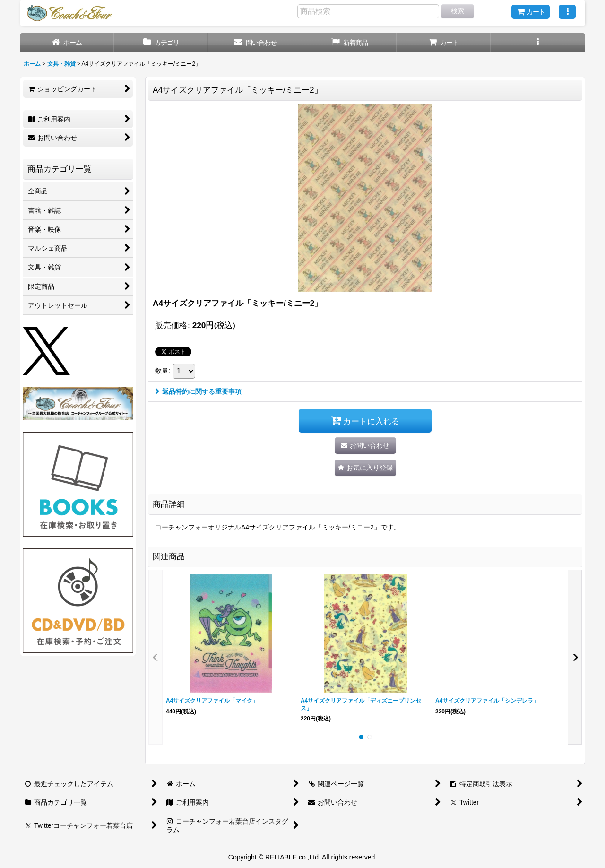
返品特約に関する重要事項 (198, 391)
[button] (567, 12)
